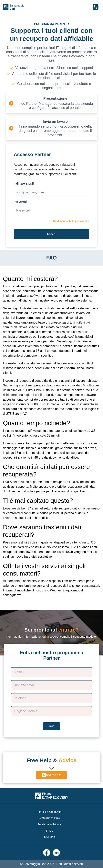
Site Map (50, 837)
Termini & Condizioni (50, 812)
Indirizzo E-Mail (24, 184)
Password (20, 202)
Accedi (51, 234)
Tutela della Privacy (50, 824)
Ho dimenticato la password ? (71, 221)
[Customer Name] (51, 672)
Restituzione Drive (50, 818)
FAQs (50, 831)
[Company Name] (51, 711)
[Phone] (51, 698)
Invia (52, 726)
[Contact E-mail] (51, 685)
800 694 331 (52, 775)
